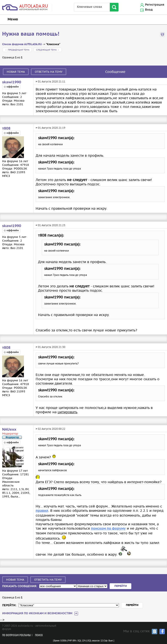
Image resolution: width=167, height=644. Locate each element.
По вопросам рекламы (16, 635)
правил (42, 511)
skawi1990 (12, 82)
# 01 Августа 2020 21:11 (50, 82)
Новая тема (16, 72)
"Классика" (53, 44)
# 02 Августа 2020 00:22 (50, 429)
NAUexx (9, 430)
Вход (149, 10)
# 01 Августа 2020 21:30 (50, 347)
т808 (6, 128)
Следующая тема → (48, 50)
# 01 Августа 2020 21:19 (50, 128)
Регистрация (155, 5)
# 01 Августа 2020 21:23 (50, 225)
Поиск (39, 635)
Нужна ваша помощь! (31, 34)
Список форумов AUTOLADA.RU (22, 44)
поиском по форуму (108, 529)
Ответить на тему (49, 72)
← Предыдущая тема (17, 50)
